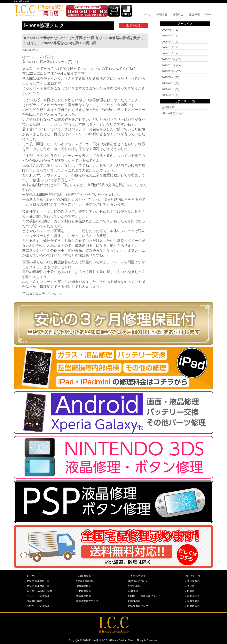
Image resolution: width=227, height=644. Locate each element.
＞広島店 (190, 591)
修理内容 (162, 14)
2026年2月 (168, 47)
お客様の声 (168, 107)
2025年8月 (168, 83)
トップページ (34, 576)
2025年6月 (168, 95)
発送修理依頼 (83, 596)
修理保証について (138, 581)
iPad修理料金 (83, 576)
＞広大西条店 (192, 606)
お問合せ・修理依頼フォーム (144, 596)
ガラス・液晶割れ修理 (39, 591)
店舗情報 (133, 591)
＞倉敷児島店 (192, 601)
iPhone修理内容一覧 (38, 586)
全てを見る (133, 25)
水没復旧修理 (34, 601)
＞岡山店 (190, 586)
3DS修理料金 (83, 586)
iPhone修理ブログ (172, 113)
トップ (147, 14)
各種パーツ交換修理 (38, 606)
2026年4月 (168, 36)
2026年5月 (168, 30)
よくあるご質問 (137, 576)
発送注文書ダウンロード (90, 601)
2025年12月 (169, 59)
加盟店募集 (134, 586)
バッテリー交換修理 (38, 596)
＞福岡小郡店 (192, 596)
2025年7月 (168, 89)
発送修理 (194, 14)
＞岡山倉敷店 (192, 581)
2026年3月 (168, 42)
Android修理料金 (85, 581)
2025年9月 (168, 77)
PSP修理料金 (83, 591)
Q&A (208, 14)
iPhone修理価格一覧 (38, 581)
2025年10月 (169, 71)
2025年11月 (169, 65)
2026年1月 (168, 53)
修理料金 (178, 14)
